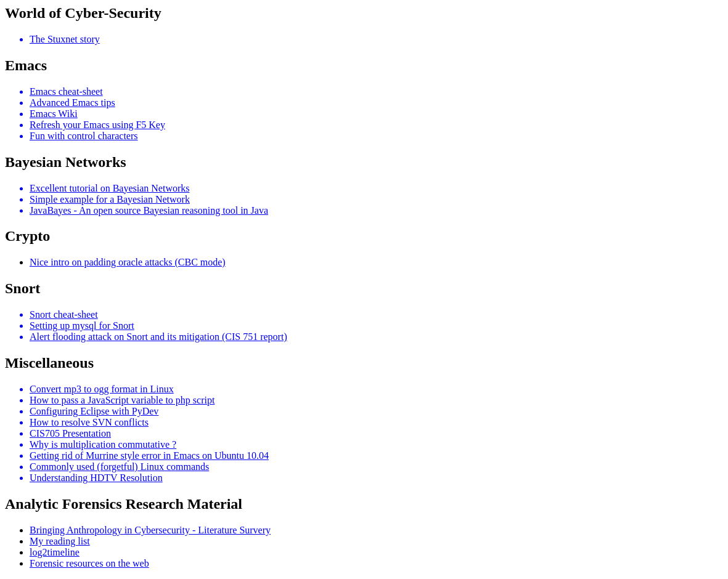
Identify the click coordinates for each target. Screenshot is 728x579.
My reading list (60, 541)
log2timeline (55, 552)
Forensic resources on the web (89, 563)
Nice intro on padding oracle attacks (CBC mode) (128, 262)
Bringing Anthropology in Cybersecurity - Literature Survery (150, 530)
